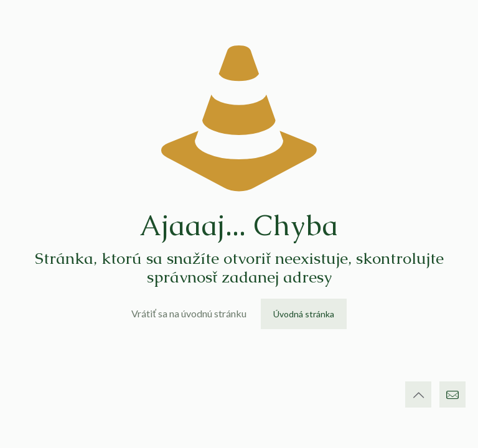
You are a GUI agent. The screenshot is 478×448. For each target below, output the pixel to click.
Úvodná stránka (304, 314)
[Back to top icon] (418, 394)
